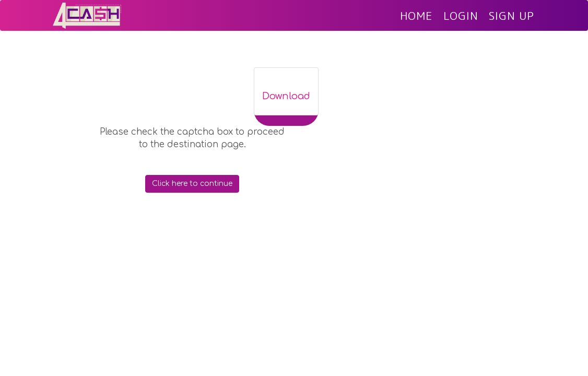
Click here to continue (192, 189)
